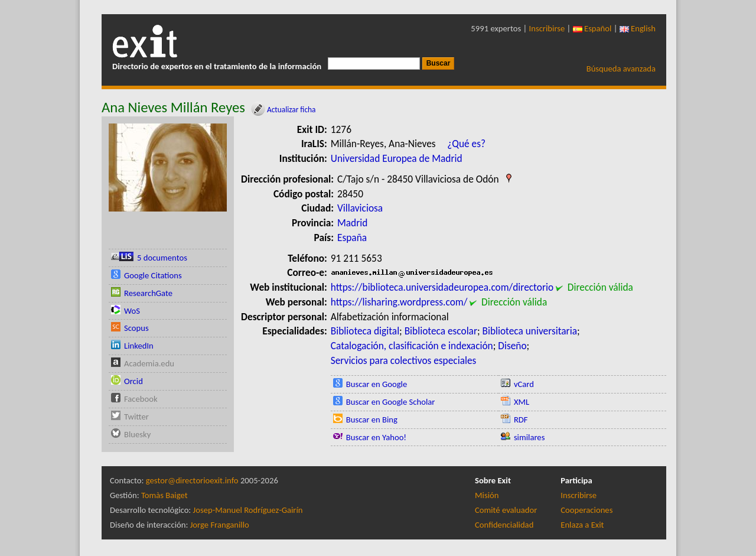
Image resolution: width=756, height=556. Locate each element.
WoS (132, 311)
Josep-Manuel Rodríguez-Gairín (248, 510)
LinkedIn (139, 346)
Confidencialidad (504, 525)
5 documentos (162, 258)
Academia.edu (149, 363)
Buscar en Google (377, 384)
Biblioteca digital (365, 331)
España (352, 238)
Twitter (136, 417)
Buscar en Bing (372, 420)
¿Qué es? (466, 144)
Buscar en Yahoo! (376, 437)
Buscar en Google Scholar (391, 402)
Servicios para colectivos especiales (404, 360)
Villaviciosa (360, 208)
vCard (524, 384)
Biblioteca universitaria (530, 331)
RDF (521, 420)
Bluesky (137, 434)
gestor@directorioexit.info (192, 480)
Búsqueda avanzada (621, 69)
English (638, 28)
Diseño (512, 346)
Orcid (133, 381)
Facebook (141, 399)
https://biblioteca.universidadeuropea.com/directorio (442, 287)
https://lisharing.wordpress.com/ (399, 302)
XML (522, 402)
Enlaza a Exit (582, 525)
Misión (487, 495)
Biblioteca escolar (441, 331)
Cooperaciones (586, 510)
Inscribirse (547, 28)
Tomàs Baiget (164, 495)
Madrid (352, 223)
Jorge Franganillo (220, 525)
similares (529, 437)
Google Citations (153, 275)
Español (592, 28)
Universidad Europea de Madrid (397, 158)
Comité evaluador (506, 510)
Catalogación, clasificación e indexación (412, 346)
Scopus (136, 328)
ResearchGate (148, 293)
